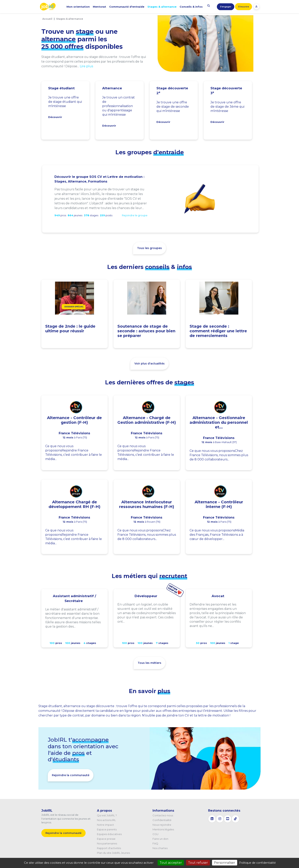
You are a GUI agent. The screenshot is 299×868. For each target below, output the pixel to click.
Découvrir (55, 117)
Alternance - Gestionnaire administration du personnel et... (219, 422)
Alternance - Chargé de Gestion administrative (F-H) (147, 420)
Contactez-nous (163, 815)
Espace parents (107, 829)
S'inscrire (244, 7)
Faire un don (160, 839)
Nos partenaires (107, 843)
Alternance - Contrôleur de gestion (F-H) (74, 420)
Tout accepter (171, 863)
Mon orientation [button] (78, 7)
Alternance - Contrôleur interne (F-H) (219, 504)
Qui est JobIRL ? (107, 815)
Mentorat (99, 7)
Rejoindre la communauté (71, 775)
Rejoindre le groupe (135, 215)
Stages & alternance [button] (162, 7)
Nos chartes (160, 848)
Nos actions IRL (106, 820)
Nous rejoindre (162, 825)
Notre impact (105, 825)
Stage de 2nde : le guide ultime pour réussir (70, 329)
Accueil (47, 19)
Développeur (146, 596)
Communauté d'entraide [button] (127, 7)
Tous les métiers (149, 663)
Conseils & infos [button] (191, 7)
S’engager (226, 7)
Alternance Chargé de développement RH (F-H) (75, 504)
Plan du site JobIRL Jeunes (113, 853)
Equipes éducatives (109, 834)
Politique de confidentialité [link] (257, 863)
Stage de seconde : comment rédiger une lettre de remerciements (218, 331)
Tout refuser (198, 863)
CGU (155, 834)
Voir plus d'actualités (149, 364)
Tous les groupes (149, 248)
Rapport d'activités (109, 848)
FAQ (155, 843)
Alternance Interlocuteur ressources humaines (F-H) (147, 504)
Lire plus (86, 66)
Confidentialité (162, 820)
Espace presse (106, 839)
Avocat (218, 596)
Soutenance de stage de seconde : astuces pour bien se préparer (146, 331)
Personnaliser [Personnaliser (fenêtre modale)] (225, 863)
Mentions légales (163, 829)
